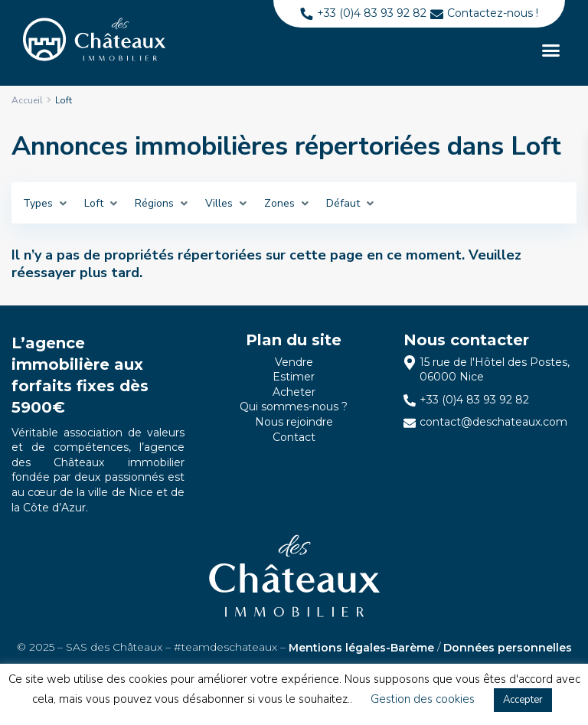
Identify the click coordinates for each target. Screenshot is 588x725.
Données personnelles (508, 648)
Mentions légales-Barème (361, 648)
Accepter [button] (523, 700)
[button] (550, 51)
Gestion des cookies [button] (423, 699)
